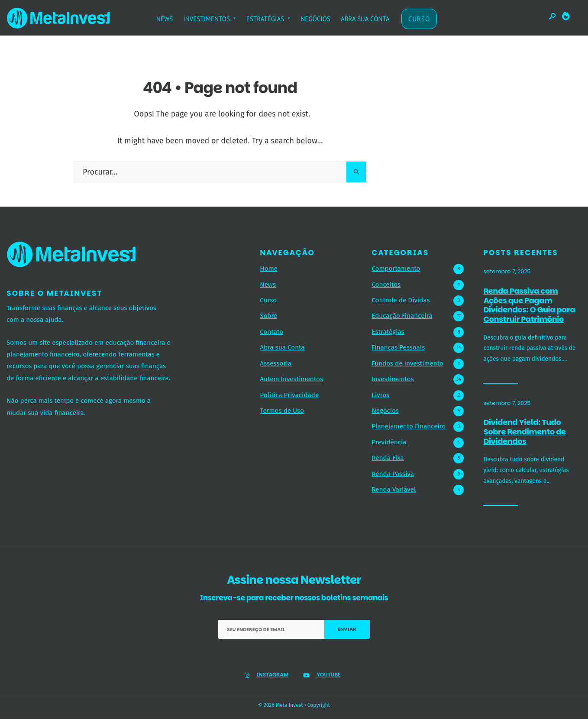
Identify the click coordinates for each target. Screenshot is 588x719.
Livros (380, 395)
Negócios (385, 411)
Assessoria (275, 363)
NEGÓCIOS (315, 19)
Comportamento (396, 269)
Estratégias (388, 332)
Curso (268, 300)
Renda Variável (394, 489)
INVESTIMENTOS (207, 19)
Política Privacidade (289, 395)
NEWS (165, 19)
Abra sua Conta (282, 347)
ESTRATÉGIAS (265, 19)
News (268, 285)
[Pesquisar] (356, 172)
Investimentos (393, 379)
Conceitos (386, 285)
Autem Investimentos (291, 379)
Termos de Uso (282, 411)
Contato (271, 332)
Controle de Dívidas (401, 300)
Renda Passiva (393, 474)
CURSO (419, 19)
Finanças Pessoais (398, 347)
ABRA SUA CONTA (365, 19)
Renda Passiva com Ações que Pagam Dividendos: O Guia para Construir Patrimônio (529, 305)
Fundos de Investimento (407, 363)
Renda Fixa (388, 458)
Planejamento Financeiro (409, 426)
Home (269, 269)
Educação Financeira (402, 316)
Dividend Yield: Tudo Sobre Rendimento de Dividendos (524, 432)
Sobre (268, 316)
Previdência (389, 442)
